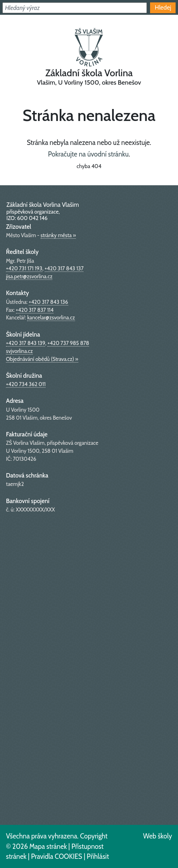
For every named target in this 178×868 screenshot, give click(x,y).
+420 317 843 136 (48, 302)
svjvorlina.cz (19, 351)
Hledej (163, 7)
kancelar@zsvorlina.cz (51, 317)
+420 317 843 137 (64, 268)
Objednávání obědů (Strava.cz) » (42, 359)
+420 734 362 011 (26, 384)
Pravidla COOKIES (57, 856)
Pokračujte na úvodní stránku (88, 154)
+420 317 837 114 (35, 310)
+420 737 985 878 (68, 343)
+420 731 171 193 (24, 268)
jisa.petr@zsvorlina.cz (29, 276)
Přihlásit (98, 856)
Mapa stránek (48, 846)
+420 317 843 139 (26, 343)
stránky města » (58, 235)
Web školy (157, 836)
